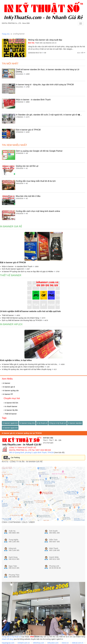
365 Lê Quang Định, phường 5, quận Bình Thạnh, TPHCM (31, 452)
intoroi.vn (65, 643)
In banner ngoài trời (10, 423)
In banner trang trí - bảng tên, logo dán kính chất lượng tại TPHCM (45, 85)
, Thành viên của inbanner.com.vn (42, 43)
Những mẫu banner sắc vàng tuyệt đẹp (45, 40)
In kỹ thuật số (42, 423)
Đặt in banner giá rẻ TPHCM (28, 130)
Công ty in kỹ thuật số (57, 423)
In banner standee (75, 423)
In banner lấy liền (11, 410)
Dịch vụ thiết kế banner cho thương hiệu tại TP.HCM (22, 320)
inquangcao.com (8, 643)
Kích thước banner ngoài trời (13, 269)
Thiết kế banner (11, 275)
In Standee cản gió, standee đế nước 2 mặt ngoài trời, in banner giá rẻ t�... (49, 115)
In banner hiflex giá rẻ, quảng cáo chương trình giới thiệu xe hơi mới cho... (30, 364)
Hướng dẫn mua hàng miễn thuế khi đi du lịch (36, 181)
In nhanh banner (10, 406)
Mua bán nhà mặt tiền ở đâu (28, 196)
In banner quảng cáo (10, 391)
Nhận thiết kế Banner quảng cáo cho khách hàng (21, 318)
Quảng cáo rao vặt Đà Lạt (27, 166)
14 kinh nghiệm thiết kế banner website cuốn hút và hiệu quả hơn (30, 311)
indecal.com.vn (78, 643)
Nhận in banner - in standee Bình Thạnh (33, 100)
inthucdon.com (53, 643)
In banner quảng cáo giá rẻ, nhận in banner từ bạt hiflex (23, 367)
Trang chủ (6, 34)
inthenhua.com (38, 643)
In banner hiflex (11, 324)
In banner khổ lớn (11, 403)
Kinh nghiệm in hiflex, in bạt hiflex (16, 360)
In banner (6, 383)
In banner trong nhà (27, 423)
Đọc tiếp (81, 53)
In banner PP (7, 394)
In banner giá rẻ (11, 226)
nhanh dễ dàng (8, 639)
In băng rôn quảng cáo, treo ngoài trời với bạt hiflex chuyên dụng (27, 369)
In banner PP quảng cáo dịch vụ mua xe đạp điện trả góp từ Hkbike (28, 271)
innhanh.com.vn (24, 643)
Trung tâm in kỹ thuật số (11, 637)
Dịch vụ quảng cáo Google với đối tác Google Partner (39, 151)
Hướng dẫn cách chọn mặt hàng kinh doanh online (38, 211)
